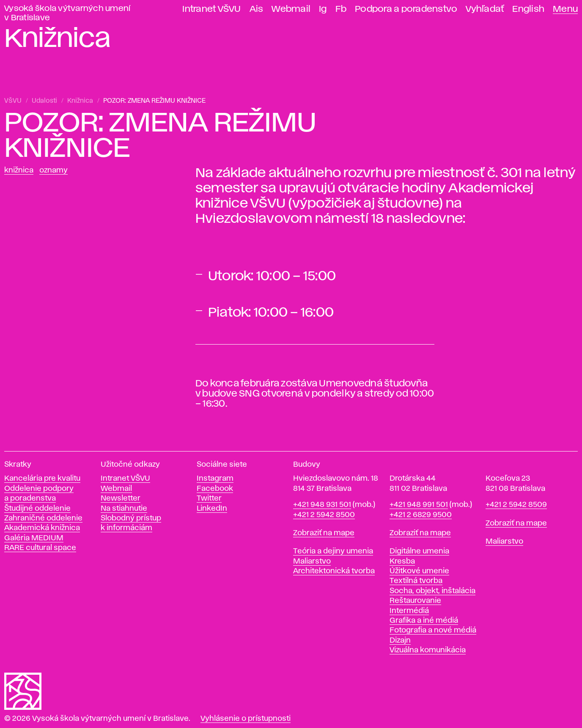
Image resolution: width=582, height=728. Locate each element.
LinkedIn (212, 509)
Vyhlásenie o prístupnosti (246, 719)
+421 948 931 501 (322, 505)
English (528, 9)
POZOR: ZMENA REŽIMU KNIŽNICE (154, 101)
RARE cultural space (40, 548)
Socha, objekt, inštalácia (432, 591)
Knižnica (80, 101)
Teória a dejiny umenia (333, 551)
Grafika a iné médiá (424, 621)
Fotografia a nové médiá (433, 630)
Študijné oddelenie (37, 509)
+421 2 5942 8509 (516, 505)
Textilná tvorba (416, 581)
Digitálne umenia (419, 551)
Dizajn (400, 640)
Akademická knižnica (42, 528)
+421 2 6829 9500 (421, 515)
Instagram (215, 479)
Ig (323, 9)
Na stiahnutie (124, 509)
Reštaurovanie (415, 601)
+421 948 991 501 (419, 505)
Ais (257, 9)
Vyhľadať (485, 9)
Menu (565, 9)
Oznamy (54, 170)
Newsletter (121, 498)
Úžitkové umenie (419, 571)
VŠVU (13, 101)
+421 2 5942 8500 (324, 515)
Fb (341, 9)
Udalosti (44, 101)
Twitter (209, 498)
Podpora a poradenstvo (406, 9)
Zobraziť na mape (324, 533)
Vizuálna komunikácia (428, 650)
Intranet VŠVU (211, 9)
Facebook (215, 489)
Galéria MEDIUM (34, 538)
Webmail (291, 9)
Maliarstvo (312, 561)
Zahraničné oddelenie (43, 518)
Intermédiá (409, 611)
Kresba (402, 561)
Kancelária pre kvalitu (42, 479)
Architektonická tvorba (334, 571)
